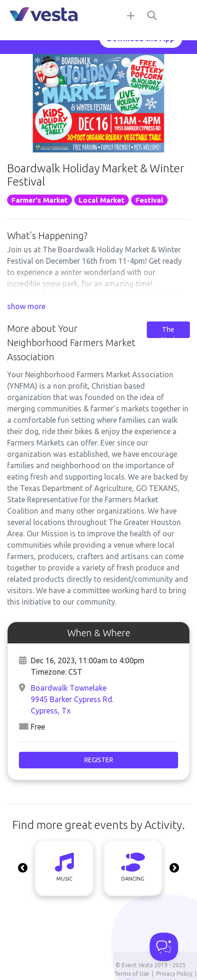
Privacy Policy (174, 974)
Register (99, 760)
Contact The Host (168, 329)
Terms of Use (132, 974)
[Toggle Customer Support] (164, 947)
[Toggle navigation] (178, 15)
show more (26, 306)
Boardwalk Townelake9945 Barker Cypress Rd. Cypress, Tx (72, 699)
